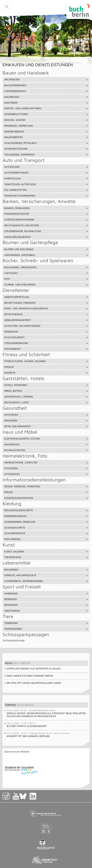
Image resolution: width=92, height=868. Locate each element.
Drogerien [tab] (46, 420)
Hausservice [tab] (46, 444)
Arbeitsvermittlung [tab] (46, 297)
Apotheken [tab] (46, 415)
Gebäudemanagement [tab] (46, 320)
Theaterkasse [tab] (46, 557)
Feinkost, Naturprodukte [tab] (46, 575)
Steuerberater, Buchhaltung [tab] (46, 231)
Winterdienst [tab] (46, 349)
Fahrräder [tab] (46, 593)
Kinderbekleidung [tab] (46, 516)
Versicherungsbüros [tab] (46, 237)
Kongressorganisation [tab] (46, 498)
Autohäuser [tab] (46, 167)
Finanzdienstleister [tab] (46, 214)
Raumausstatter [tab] (46, 450)
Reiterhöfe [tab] (46, 605)
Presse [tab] (46, 492)
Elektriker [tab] (46, 103)
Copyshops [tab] (46, 273)
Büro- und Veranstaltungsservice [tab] (46, 308)
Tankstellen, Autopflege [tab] (46, 184)
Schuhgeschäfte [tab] (46, 528)
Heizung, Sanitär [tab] (46, 120)
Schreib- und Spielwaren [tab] (46, 284)
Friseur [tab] (46, 367)
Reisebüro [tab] (46, 599)
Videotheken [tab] (46, 611)
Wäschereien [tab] (46, 539)
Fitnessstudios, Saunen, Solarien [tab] (46, 361)
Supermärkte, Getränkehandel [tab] (46, 581)
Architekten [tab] (46, 79)
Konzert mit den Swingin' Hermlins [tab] (37, 735)
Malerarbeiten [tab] (46, 137)
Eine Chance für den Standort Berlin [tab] (29, 676)
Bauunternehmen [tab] (46, 85)
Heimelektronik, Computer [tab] (46, 462)
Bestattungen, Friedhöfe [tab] (46, 303)
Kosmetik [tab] (46, 373)
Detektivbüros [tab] (46, 314)
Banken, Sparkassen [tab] (46, 208)
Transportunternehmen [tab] (46, 196)
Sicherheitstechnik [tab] (46, 149)
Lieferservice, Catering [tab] (46, 397)
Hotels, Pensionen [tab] (46, 385)
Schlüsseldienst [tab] (46, 337)
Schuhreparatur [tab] (46, 533)
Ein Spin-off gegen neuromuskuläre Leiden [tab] (33, 683)
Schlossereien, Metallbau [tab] (46, 143)
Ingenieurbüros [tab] (46, 131)
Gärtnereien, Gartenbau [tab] (46, 255)
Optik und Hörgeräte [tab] (46, 426)
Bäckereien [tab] (46, 570)
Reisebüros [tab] (46, 332)
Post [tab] (46, 279)
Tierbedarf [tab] (46, 623)
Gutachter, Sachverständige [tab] (46, 326)
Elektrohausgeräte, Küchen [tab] (46, 439)
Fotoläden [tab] (46, 468)
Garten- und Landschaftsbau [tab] (46, 108)
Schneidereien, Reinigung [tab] (46, 522)
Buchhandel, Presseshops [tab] (46, 267)
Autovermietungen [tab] (46, 173)
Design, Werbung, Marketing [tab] (46, 486)
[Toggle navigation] (7, 7)
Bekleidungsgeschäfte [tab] (46, 510)
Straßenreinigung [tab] (46, 343)
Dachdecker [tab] (46, 97)
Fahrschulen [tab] (46, 178)
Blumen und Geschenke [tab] (46, 249)
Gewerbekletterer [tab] (46, 114)
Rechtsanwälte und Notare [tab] (46, 225)
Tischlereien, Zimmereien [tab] (46, 154)
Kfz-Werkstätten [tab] (46, 190)
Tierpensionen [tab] (46, 629)
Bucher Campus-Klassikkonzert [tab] (26, 725)
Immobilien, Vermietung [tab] (46, 126)
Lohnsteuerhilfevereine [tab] (46, 219)
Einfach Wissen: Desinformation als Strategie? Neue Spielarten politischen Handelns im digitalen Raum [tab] (45, 713)
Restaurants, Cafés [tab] (46, 402)
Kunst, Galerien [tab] (46, 551)
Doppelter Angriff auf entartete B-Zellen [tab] (32, 668)
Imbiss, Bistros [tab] (46, 391)
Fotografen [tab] (46, 474)
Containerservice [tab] (46, 91)
